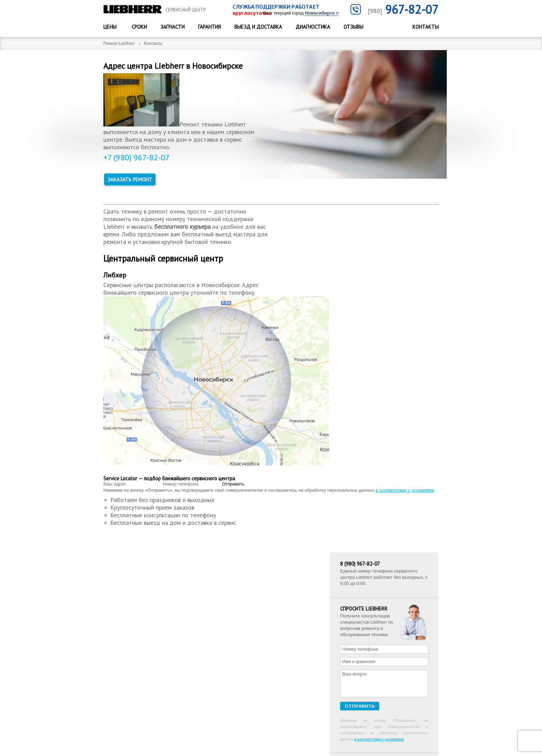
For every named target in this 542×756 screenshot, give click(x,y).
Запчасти (172, 27)
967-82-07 (403, 9)
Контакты (426, 27)
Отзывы (353, 27)
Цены (110, 27)
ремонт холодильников (371, 376)
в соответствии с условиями (249, 484)
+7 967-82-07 (395, 588)
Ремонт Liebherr (119, 43)
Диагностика (313, 27)
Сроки (139, 27)
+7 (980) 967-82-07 (139, 175)
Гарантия (209, 27)
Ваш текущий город (301, 13)
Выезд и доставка (258, 27)
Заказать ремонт (133, 190)
